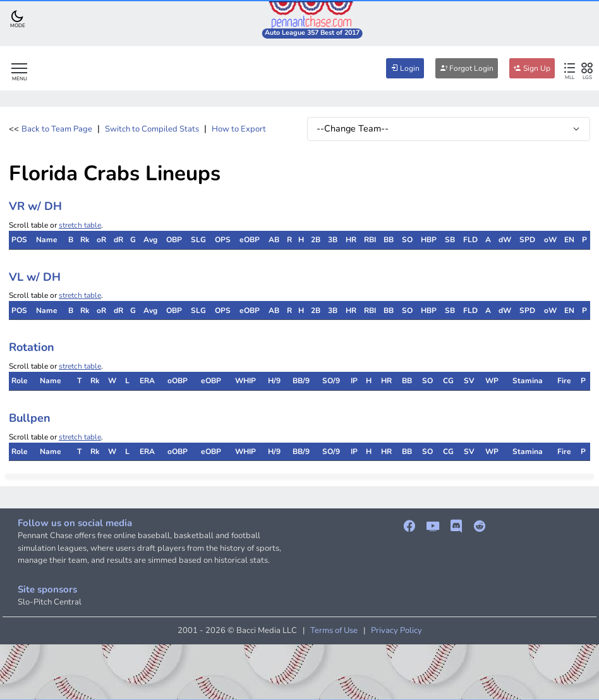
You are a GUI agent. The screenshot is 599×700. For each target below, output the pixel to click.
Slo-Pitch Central (50, 602)
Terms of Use (334, 630)
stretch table (80, 225)
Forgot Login (467, 68)
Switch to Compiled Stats (152, 129)
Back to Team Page (57, 129)
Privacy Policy (396, 630)
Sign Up (532, 68)
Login (405, 68)
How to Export (239, 129)
